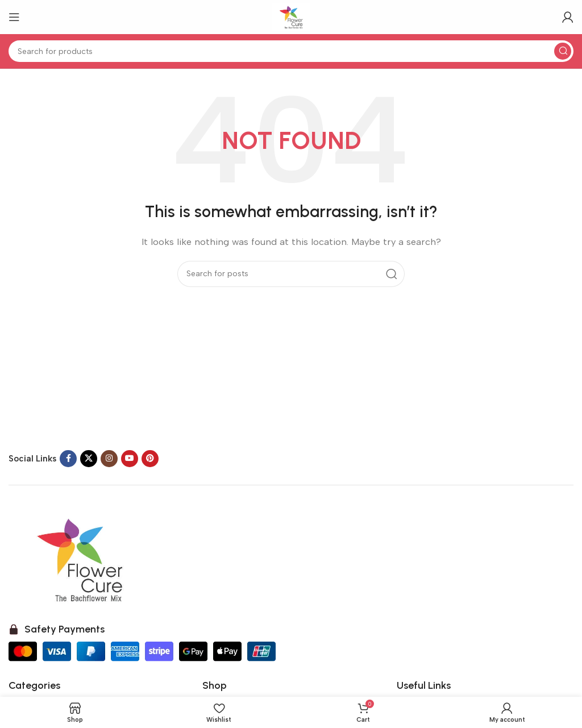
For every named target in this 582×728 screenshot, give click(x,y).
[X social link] (89, 459)
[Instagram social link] (109, 459)
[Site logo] (291, 16)
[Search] (291, 51)
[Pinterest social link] (150, 459)
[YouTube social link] (130, 459)
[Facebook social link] (68, 459)
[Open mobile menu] (14, 17)
